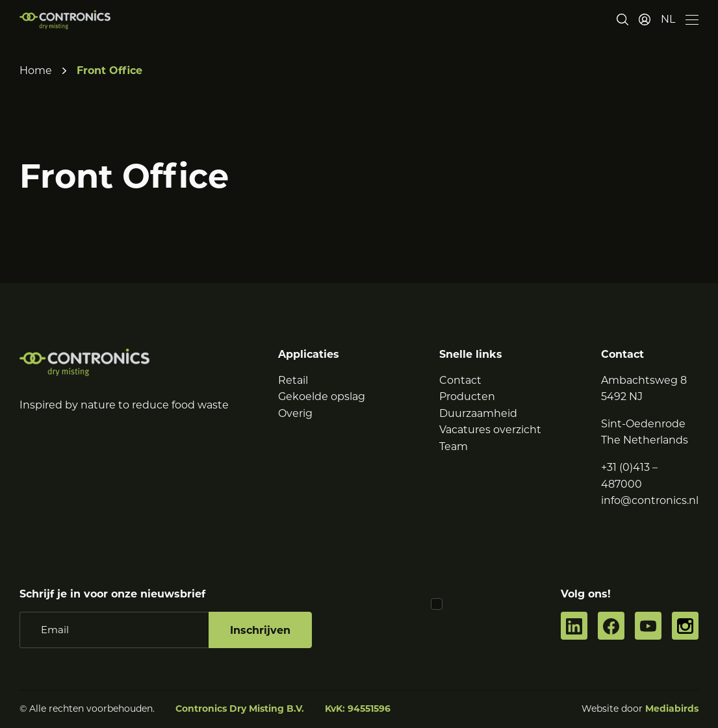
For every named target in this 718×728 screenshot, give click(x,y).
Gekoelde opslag (322, 396)
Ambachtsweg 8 (644, 380)
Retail (293, 380)
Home (36, 70)
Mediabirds (672, 709)
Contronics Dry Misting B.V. (240, 709)
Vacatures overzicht (490, 430)
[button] (668, 19)
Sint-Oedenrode (643, 424)
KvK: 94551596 (358, 709)
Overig (295, 413)
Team (454, 446)
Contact (460, 380)
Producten (467, 396)
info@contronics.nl (650, 500)
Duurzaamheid (478, 413)
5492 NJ (622, 396)
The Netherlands (645, 440)
